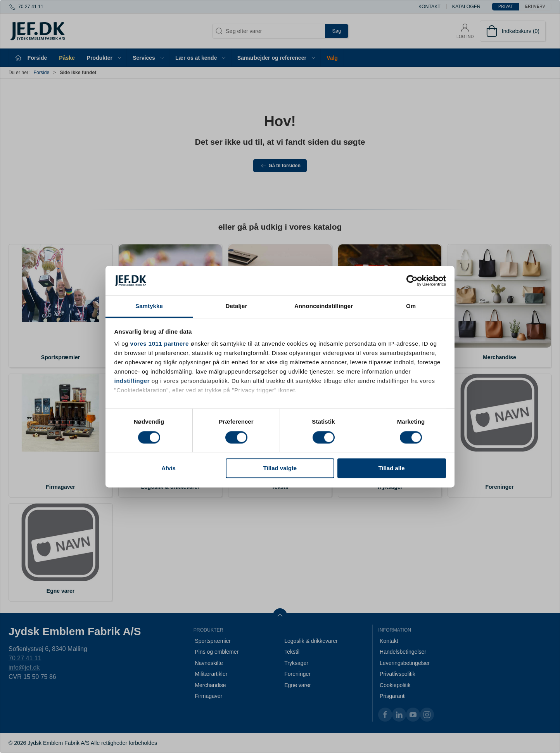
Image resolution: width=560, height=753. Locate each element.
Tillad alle (391, 468)
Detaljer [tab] (237, 306)
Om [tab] (411, 306)
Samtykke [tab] (149, 306)
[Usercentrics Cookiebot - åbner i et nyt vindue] (412, 280)
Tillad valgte (280, 468)
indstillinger (132, 381)
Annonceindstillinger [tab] (324, 306)
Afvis (169, 468)
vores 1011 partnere (160, 344)
